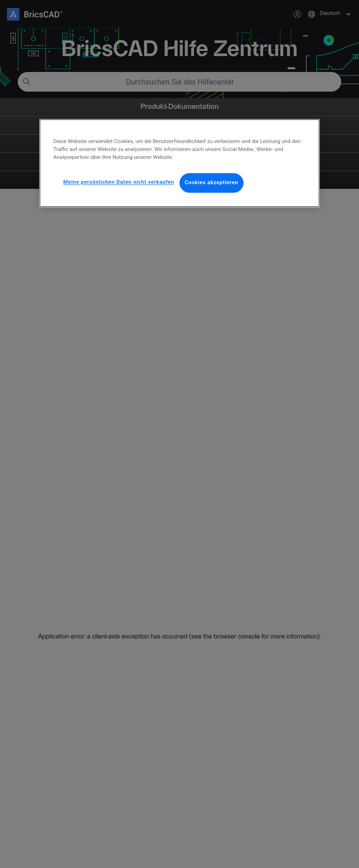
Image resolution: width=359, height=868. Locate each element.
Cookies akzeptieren (212, 182)
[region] (179, 163)
